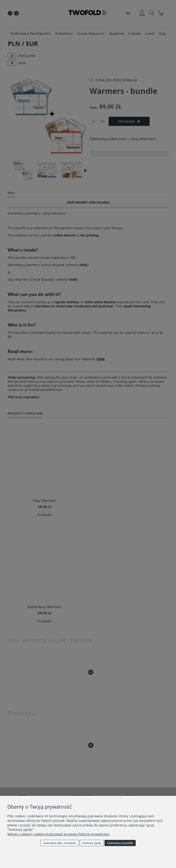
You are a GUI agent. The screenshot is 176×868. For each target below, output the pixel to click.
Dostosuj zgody (92, 843)
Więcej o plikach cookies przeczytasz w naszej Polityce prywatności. (59, 834)
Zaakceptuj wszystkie (120, 843)
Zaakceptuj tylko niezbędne (59, 843)
